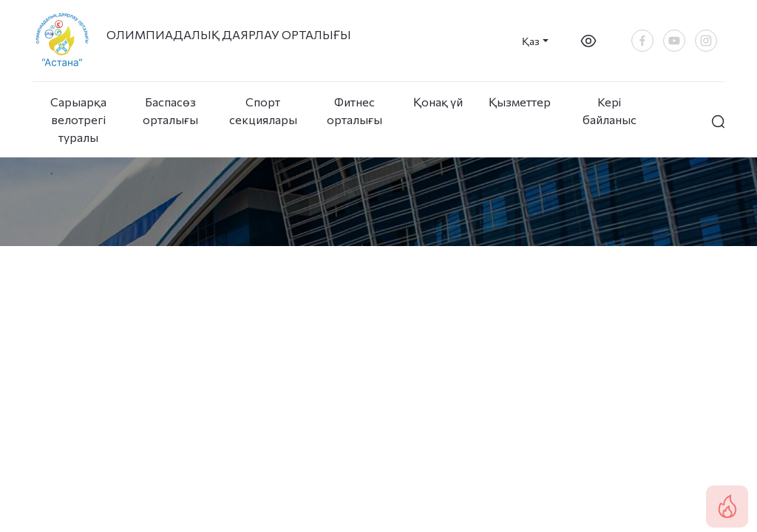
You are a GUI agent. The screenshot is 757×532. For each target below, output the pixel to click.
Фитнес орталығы (354, 110)
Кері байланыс (610, 110)
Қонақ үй (438, 102)
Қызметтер (520, 102)
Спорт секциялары (262, 110)
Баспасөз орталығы (170, 110)
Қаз (531, 41)
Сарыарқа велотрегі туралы (78, 119)
